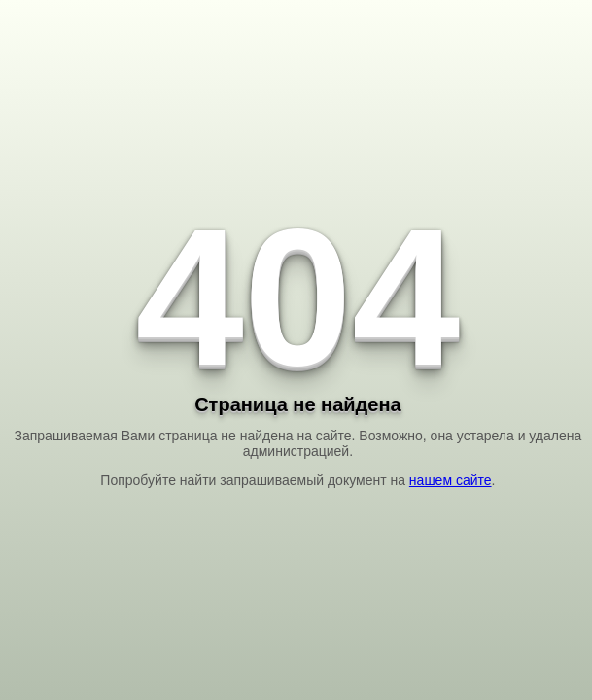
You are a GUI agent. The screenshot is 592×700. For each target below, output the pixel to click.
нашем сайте (451, 480)
